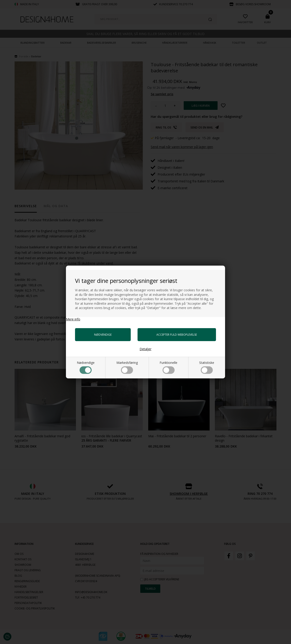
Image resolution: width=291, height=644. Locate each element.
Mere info (73, 319)
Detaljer (145, 349)
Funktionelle (168, 367)
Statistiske (207, 367)
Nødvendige (86, 367)
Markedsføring (127, 367)
